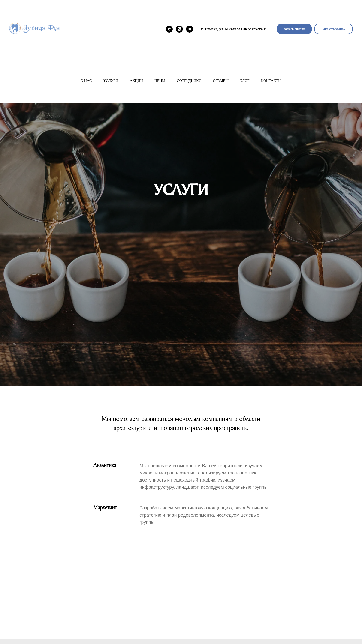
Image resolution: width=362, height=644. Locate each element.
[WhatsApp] (179, 29)
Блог (245, 81)
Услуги (111, 81)
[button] (333, 29)
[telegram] (190, 29)
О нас (86, 81)
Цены (160, 81)
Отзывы (221, 81)
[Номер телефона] (169, 29)
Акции (136, 81)
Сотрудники (189, 81)
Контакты (271, 81)
